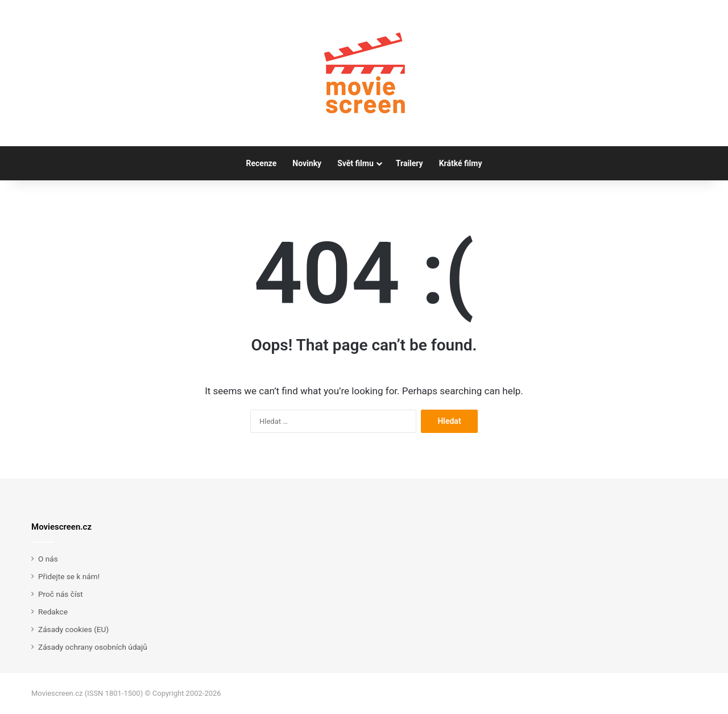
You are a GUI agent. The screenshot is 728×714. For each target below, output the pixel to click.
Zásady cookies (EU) (73, 629)
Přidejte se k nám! (69, 576)
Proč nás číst (61, 594)
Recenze (262, 163)
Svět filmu (355, 163)
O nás (48, 559)
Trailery (409, 163)
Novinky (307, 163)
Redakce (53, 612)
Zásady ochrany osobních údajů (93, 647)
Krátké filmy (461, 163)
